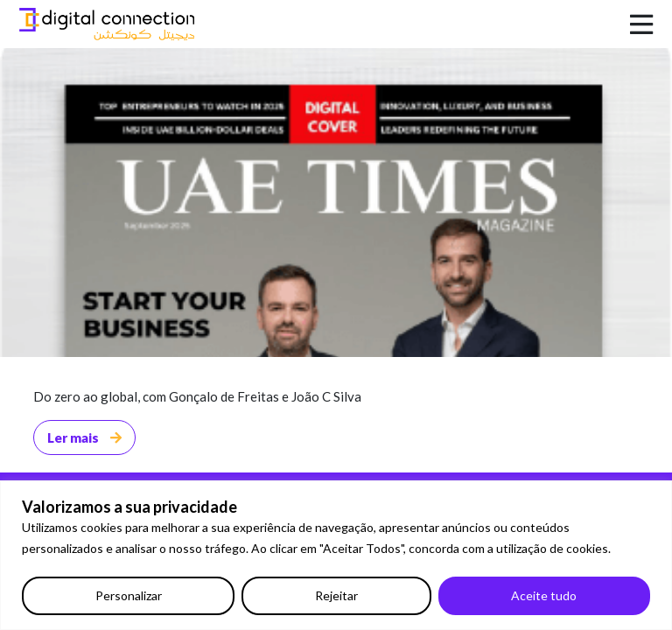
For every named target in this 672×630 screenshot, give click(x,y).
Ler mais (84, 437)
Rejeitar (336, 595)
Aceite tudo (544, 595)
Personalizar (129, 595)
